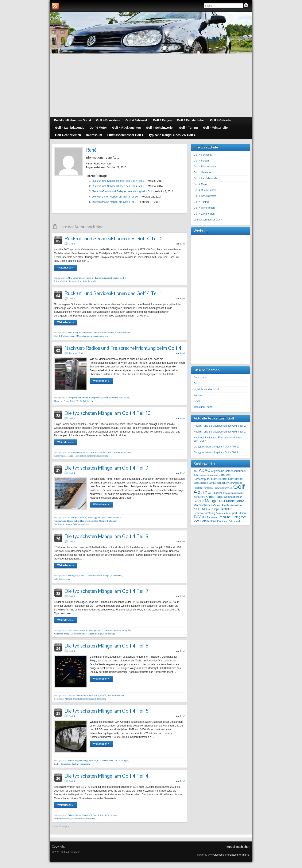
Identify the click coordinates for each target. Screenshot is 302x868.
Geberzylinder (74, 815)
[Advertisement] (151, 85)
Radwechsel (80, 456)
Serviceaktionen (100, 336)
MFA (222, 501)
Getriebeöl (87, 815)
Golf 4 (72, 244)
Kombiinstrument (116, 695)
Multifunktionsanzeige (84, 699)
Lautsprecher (95, 398)
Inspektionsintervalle (234, 493)
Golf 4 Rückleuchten (205, 190)
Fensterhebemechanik (78, 452)
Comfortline (236, 479)
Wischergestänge (81, 524)
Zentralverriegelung (81, 764)
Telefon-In (88, 401)
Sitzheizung (101, 699)
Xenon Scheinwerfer (232, 521)
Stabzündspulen (90, 281)
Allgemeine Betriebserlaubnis (228, 471)
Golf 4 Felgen (201, 161)
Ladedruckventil (94, 576)
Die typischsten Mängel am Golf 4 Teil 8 (107, 536)
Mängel (70, 456)
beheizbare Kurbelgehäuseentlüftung (101, 278)
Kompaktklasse (233, 497)
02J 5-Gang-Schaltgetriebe (80, 333)
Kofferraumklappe (122, 452)
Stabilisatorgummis (63, 524)
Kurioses (199, 395)
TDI (204, 517)
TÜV (197, 517)
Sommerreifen (223, 513)
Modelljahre (235, 501)
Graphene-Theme (239, 855)
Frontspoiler (208, 488)
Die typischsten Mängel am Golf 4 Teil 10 (115, 197)
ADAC (205, 470)
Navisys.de (124, 398)
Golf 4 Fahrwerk (203, 155)
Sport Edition (238, 513)
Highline (218, 493)
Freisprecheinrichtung (78, 398)
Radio (57, 764)
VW (243, 517)
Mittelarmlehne (80, 634)
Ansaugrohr (73, 576)
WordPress (218, 855)
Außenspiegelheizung (78, 760)
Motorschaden (68, 336)
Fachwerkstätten (123, 333)
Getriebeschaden (105, 760)
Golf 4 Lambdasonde (205, 178)
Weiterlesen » (65, 268)
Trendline (224, 517)
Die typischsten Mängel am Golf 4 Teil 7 (107, 591)
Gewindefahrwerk (224, 488)
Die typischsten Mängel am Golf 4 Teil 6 (106, 646)
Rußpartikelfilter (221, 509)
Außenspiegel (200, 475)
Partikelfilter (236, 505)
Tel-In (79, 401)
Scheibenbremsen (62, 579)
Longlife (199, 501)
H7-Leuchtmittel (113, 630)
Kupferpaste (60, 456)
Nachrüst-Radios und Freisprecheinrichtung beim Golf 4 (123, 191)
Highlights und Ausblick (207, 389)
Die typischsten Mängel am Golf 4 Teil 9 (114, 202)
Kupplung (105, 815)
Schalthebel (117, 576)
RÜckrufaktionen (84, 336)
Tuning (236, 517)
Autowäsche (214, 475)
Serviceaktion (75, 281)
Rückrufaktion (61, 281)
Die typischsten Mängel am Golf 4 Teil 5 (107, 711)
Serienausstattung (204, 513)
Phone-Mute (69, 401)
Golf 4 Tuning (201, 202)
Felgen (198, 488)
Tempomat (66, 764)
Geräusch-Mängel (89, 630)
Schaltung (90, 819)
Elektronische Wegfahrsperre (228, 483)
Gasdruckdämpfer (97, 452)
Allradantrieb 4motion (104, 333)
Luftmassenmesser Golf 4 (208, 220)
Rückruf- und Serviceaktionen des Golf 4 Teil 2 (118, 181)
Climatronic (219, 479)
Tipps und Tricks (77, 353)
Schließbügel (109, 634)
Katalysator (199, 497)
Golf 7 (202, 493)
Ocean (217, 505)
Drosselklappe (201, 483)
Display (71, 695)
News (197, 401)
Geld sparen (200, 378)
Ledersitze (59, 699)
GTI (210, 493)
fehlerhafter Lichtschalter (87, 695)
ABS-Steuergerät (75, 278)
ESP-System (73, 630)
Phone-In (58, 401)
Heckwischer (73, 521)
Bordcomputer (202, 479)
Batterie (226, 475)
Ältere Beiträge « (61, 826)
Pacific (226, 505)
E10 (211, 483)
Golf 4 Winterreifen (204, 208)
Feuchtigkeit (73, 517)
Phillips (99, 634)
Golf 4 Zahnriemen (204, 214)
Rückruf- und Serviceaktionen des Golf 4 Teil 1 (118, 186)
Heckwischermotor (89, 521)
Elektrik (92, 760)
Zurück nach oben (238, 847)
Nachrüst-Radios (110, 398)
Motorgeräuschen (62, 819)
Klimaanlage (215, 497)
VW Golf (200, 521)
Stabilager (112, 521)
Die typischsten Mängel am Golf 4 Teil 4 (107, 776)
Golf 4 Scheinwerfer (205, 196)
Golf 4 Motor (201, 184)
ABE (196, 471)
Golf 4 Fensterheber (205, 167)
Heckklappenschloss (97, 517)
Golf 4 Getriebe (202, 172)
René (182, 244)
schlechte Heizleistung (98, 456)
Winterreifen (214, 521)
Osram (91, 634)
